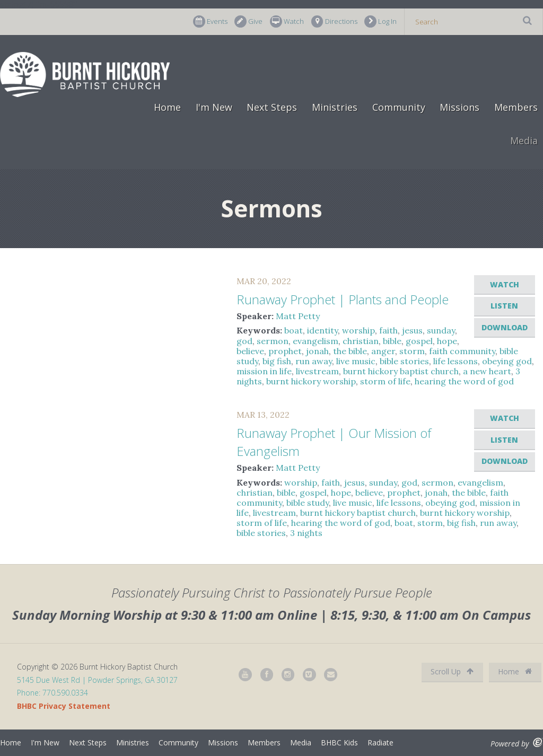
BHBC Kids (339, 742)
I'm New (214, 107)
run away (314, 361)
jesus (412, 330)
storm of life (385, 381)
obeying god (507, 361)
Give (248, 21)
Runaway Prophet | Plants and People (343, 299)
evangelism (316, 341)
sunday (441, 330)
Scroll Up (452, 671)
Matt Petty (298, 316)
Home (167, 107)
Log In (380, 21)
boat (294, 330)
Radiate (380, 742)
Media (524, 140)
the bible (350, 351)
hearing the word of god (464, 381)
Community (399, 107)
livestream (317, 371)
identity (322, 330)
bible (392, 341)
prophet (285, 351)
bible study (308, 503)
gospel (419, 341)
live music (356, 361)
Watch (287, 21)
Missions (459, 107)
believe (250, 351)
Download (505, 327)
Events (210, 21)
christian (361, 341)
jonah (317, 351)
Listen (504, 306)
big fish (277, 361)
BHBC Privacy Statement (64, 706)
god (244, 341)
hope (447, 341)
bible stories (404, 361)
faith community (462, 351)
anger (383, 351)
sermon (273, 341)
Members (516, 107)
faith (388, 330)
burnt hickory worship (311, 381)
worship (358, 330)
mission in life (264, 371)
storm (412, 351)
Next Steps (272, 107)
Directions (334, 21)
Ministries (335, 107)
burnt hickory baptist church (401, 371)
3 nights (306, 533)
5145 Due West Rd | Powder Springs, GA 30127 (97, 680)
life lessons (456, 361)
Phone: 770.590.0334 (52, 693)
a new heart (487, 371)
